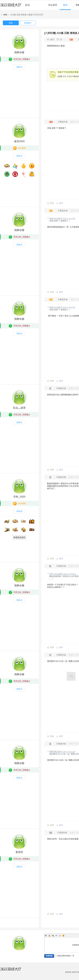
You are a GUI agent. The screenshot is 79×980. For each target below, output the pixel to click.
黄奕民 (19, 852)
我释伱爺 (19, 52)
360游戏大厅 (14, 971)
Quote (56, 936)
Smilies (63, 936)
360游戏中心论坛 (16, 6)
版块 (65, 5)
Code (60, 936)
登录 (65, 76)
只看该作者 (63, 122)
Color (49, 936)
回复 (11, 23)
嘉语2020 (19, 141)
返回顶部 (71, 676)
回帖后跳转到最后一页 (65, 956)
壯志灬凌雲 (19, 408)
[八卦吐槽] (50, 33)
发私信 (19, 67)
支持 (52, 203)
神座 (5, 15)
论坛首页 (53, 5)
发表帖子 (28, 23)
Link (53, 936)
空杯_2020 (19, 497)
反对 (61, 203)
